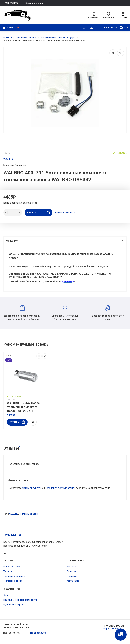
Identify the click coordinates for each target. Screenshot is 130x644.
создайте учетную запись (61, 488)
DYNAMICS (13, 535)
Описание (65, 241)
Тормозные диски (13, 581)
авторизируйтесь (32, 488)
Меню (8, 28)
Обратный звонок (34, 3)
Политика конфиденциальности (20, 600)
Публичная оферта (13, 605)
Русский (109, 28)
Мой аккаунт (92, 27)
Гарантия (71, 571)
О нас (6, 595)
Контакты (72, 566)
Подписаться (38, 633)
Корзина (123, 16)
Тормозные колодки (14, 576)
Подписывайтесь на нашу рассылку (16, 626)
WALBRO (14, 514)
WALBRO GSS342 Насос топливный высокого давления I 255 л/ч (23, 407)
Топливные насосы (29, 514)
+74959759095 (11, 3)
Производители (12, 566)
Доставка (72, 576)
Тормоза (8, 571)
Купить (38, 212)
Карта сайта (73, 581)
